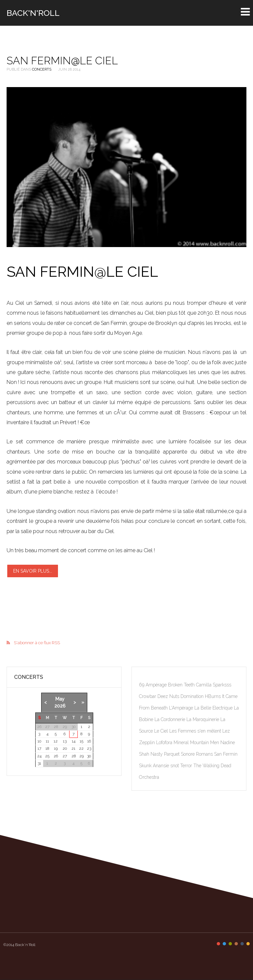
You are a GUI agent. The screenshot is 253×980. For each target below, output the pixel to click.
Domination (193, 696)
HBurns (213, 696)
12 (56, 741)
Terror (187, 766)
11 (47, 741)
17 (39, 748)
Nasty (157, 754)
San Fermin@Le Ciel (62, 61)
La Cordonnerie (170, 719)
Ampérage (157, 685)
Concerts (42, 69)
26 (56, 756)
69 (142, 685)
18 (47, 748)
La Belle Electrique (214, 708)
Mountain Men (205, 743)
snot (175, 766)
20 (65, 748)
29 (82, 756)
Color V (242, 944)
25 (47, 756)
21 (73, 748)
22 (81, 748)
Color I (218, 944)
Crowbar (148, 696)
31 (39, 763)
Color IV (236, 944)
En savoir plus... (33, 571)
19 (56, 748)
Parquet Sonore (180, 754)
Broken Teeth (182, 685)
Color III (230, 944)
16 (89, 741)
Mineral (182, 743)
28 (74, 756)
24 (39, 756)
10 (39, 741)
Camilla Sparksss (214, 685)
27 (65, 756)
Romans (205, 754)
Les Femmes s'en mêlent (196, 731)
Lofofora (165, 743)
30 (89, 756)
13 (65, 741)
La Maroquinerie (203, 719)
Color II (224, 944)
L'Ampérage (182, 708)
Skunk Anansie (155, 766)
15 (82, 741)
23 (89, 748)
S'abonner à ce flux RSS (37, 643)
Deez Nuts (169, 696)
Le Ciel (162, 731)
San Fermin (226, 754)
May (60, 699)
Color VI (248, 944)
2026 (60, 706)
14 (74, 741)
